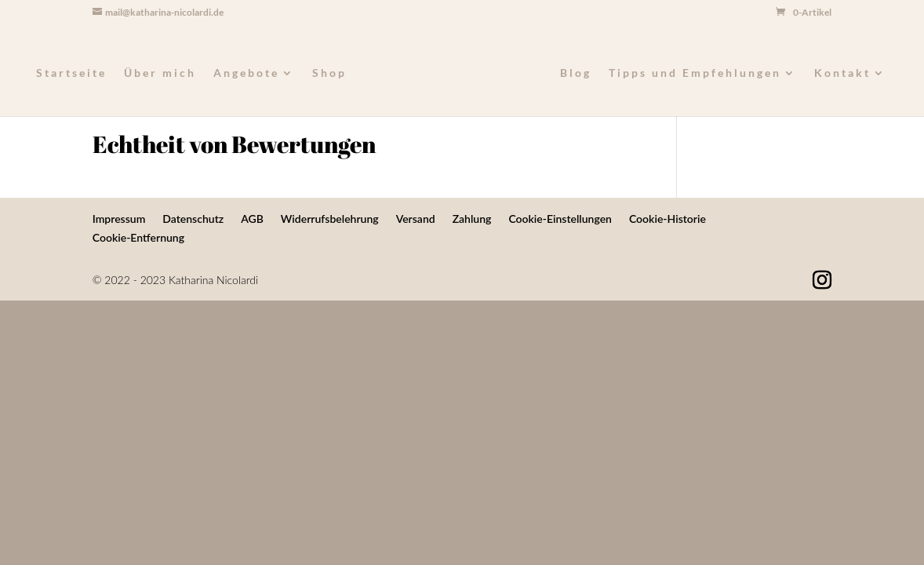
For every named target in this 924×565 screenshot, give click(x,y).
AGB (252, 219)
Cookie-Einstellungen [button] (560, 219)
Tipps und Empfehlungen (695, 73)
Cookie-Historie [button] (668, 219)
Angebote (246, 73)
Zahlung (472, 219)
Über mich (160, 73)
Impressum (119, 219)
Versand (416, 219)
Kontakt (842, 73)
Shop (329, 73)
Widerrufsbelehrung (330, 219)
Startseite (71, 73)
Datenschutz (193, 219)
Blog (576, 73)
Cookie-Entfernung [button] (138, 237)
